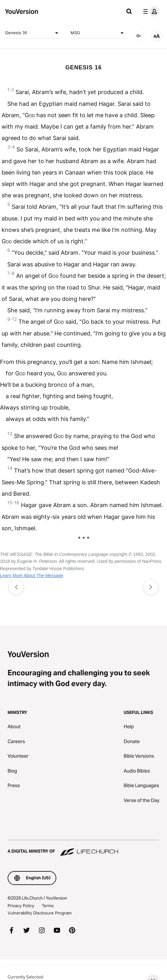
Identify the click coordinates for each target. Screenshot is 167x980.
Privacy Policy (21, 906)
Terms (48, 906)
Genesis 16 (33, 33)
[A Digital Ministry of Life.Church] (83, 848)
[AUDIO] (139, 36)
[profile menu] (150, 11)
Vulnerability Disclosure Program (40, 913)
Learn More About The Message (32, 576)
